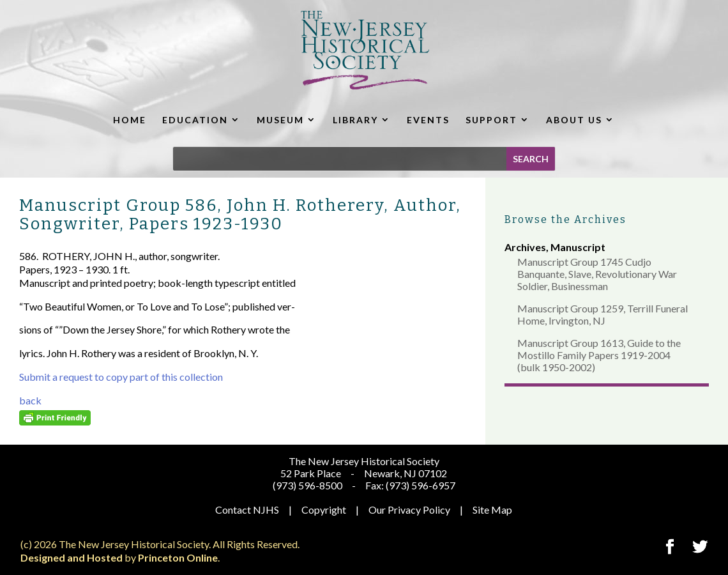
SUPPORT (491, 120)
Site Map (492, 510)
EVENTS (428, 120)
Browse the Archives (565, 219)
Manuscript (578, 247)
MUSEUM (280, 120)
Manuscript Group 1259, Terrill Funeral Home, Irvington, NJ (603, 314)
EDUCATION (195, 120)
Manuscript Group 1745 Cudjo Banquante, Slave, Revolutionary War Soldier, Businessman (597, 274)
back (30, 400)
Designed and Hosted (72, 557)
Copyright (324, 510)
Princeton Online (178, 557)
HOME (130, 120)
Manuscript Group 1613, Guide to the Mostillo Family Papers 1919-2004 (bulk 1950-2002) (599, 355)
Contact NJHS (247, 510)
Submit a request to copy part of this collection (121, 377)
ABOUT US (574, 120)
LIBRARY (355, 120)
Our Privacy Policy (409, 510)
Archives (525, 247)
